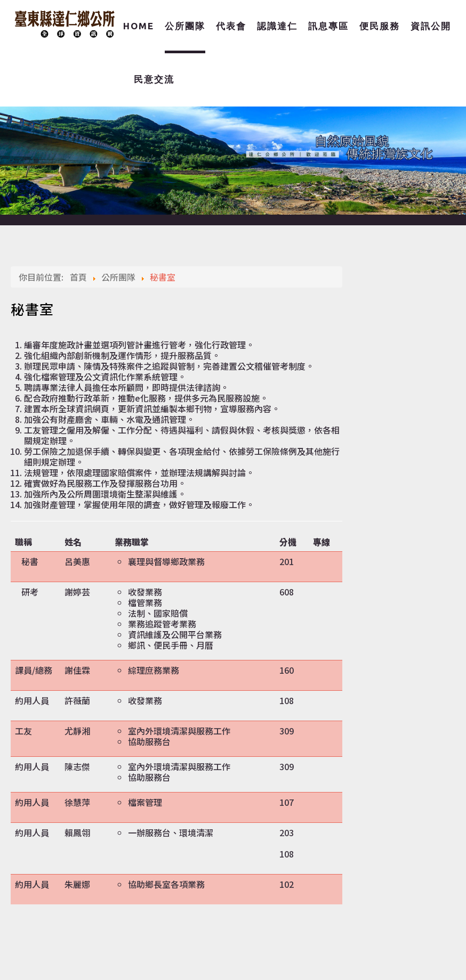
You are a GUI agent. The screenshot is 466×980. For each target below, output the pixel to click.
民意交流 (154, 79)
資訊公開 (431, 26)
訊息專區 (328, 26)
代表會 (231, 26)
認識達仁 (277, 26)
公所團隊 (185, 26)
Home (139, 26)
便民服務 (380, 26)
